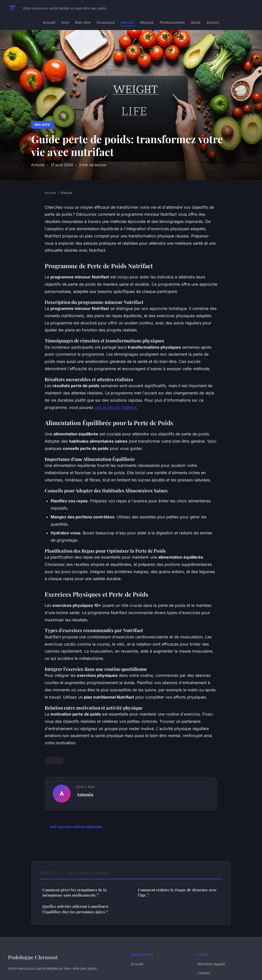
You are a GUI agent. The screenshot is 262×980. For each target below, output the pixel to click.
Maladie (128, 22)
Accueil (49, 22)
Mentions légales (211, 964)
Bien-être (83, 22)
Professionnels (172, 22)
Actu (65, 22)
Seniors (213, 22)
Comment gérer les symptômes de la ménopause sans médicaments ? (74, 892)
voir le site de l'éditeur (115, 407)
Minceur (147, 22)
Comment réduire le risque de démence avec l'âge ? (177, 892)
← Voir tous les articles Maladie (73, 827)
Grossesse (106, 22)
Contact (204, 973)
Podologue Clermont (33, 957)
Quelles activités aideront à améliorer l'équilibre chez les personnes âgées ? (75, 909)
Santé (196, 22)
